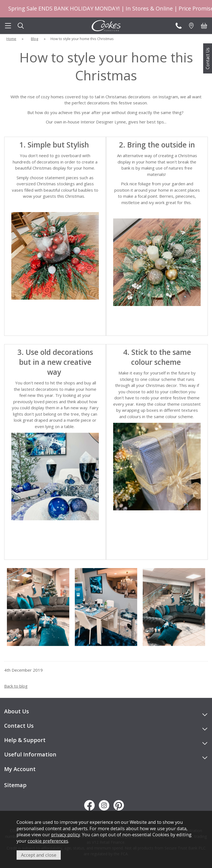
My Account (20, 769)
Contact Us (208, 58)
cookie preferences (48, 841)
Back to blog (16, 686)
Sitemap (15, 785)
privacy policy (66, 834)
